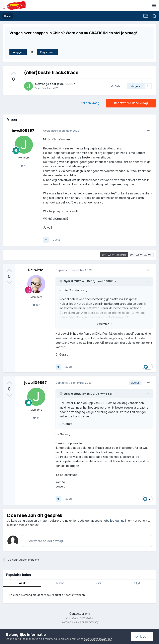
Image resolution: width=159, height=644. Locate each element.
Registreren (47, 52)
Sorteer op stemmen (114, 255)
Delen (117, 86)
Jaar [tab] (99, 583)
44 (24, 166)
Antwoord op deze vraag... (45, 541)
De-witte (36, 270)
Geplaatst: (61, 131)
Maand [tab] (60, 583)
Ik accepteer (144, 636)
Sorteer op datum (141, 255)
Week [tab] (22, 583)
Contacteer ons (80, 614)
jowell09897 (66, 84)
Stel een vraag (90, 103)
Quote (56, 240)
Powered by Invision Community (80, 622)
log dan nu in (119, 521)
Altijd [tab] (137, 583)
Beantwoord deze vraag (131, 103)
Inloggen (18, 52)
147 (36, 305)
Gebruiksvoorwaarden (98, 639)
